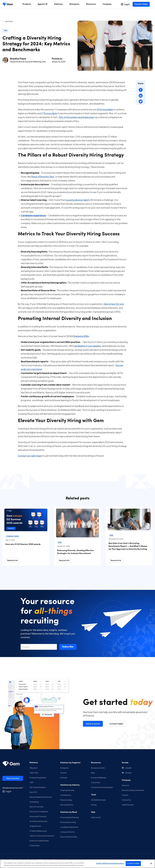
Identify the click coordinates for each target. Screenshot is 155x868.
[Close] (151, 864)
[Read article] (12, 560)
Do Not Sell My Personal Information (110, 864)
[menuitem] (27, 4)
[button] (68, 647)
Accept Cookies (133, 864)
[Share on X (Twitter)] (141, 101)
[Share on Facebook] (141, 90)
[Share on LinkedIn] (141, 96)
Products (27, 4)
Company (107, 4)
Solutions (58, 4)
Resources (91, 4)
